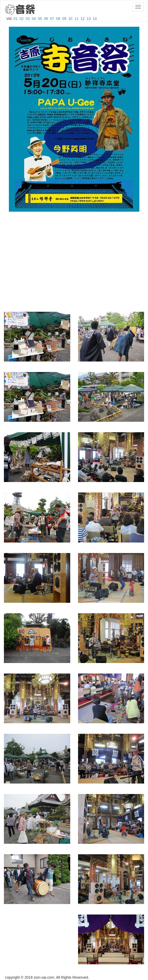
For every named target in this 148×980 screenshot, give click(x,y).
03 (28, 19)
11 (76, 19)
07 (52, 19)
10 (70, 19)
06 (46, 19)
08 (58, 19)
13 (89, 19)
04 (34, 19)
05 (40, 19)
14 (95, 19)
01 (16, 19)
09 (64, 19)
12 (83, 19)
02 (22, 19)
